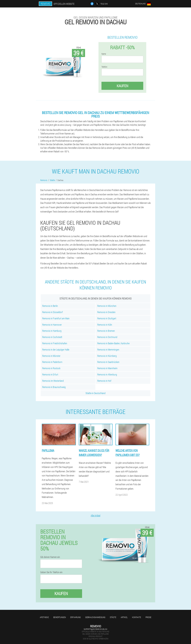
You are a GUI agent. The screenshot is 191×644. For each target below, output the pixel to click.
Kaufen (122, 86)
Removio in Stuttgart (107, 318)
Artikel (124, 617)
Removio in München (107, 306)
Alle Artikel (95, 515)
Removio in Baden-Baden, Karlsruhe (113, 343)
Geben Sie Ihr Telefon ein (51, 572)
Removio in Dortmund (107, 337)
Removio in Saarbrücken (108, 362)
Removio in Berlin (50, 306)
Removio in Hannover (52, 325)
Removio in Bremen (106, 331)
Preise (148, 617)
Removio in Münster (51, 356)
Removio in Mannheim (107, 368)
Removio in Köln (105, 325)
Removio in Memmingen (108, 350)
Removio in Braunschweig (54, 387)
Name (104, 54)
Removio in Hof (104, 381)
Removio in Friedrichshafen (55, 343)
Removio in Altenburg (107, 374)
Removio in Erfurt (50, 374)
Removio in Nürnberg (107, 356)
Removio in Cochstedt (52, 337)
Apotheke (44, 617)
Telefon (104, 67)
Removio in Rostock (51, 368)
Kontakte (137, 617)
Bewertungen (60, 617)
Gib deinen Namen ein (50, 557)
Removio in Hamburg (52, 331)
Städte (113, 617)
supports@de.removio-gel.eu (95, 629)
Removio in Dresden (106, 312)
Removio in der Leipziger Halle (56, 350)
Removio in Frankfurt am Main (56, 318)
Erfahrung (76, 617)
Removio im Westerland (53, 381)
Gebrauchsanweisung (95, 617)
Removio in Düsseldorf (53, 312)
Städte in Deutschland (95, 393)
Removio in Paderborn (52, 362)
